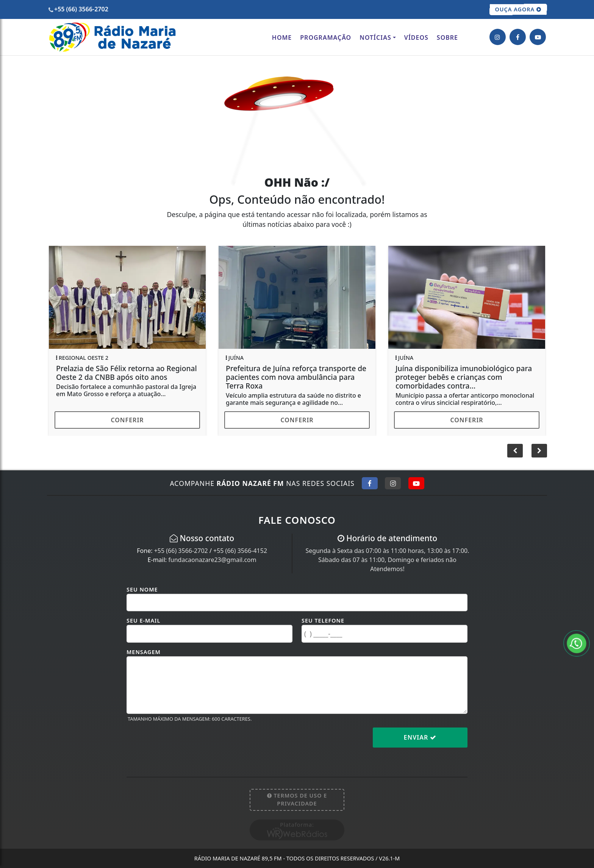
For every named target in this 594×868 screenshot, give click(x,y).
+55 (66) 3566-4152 (240, 551)
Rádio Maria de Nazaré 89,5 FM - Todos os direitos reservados (297, 858)
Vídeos (416, 37)
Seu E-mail (143, 621)
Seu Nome (142, 589)
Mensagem (144, 652)
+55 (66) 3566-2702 (181, 551)
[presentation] (184, 743)
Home (282, 37)
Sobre (447, 37)
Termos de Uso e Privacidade (297, 800)
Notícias (375, 37)
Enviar (420, 737)
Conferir (127, 420)
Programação (326, 37)
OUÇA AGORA (518, 9)
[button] (539, 451)
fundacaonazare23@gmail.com (212, 560)
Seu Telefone (323, 621)
